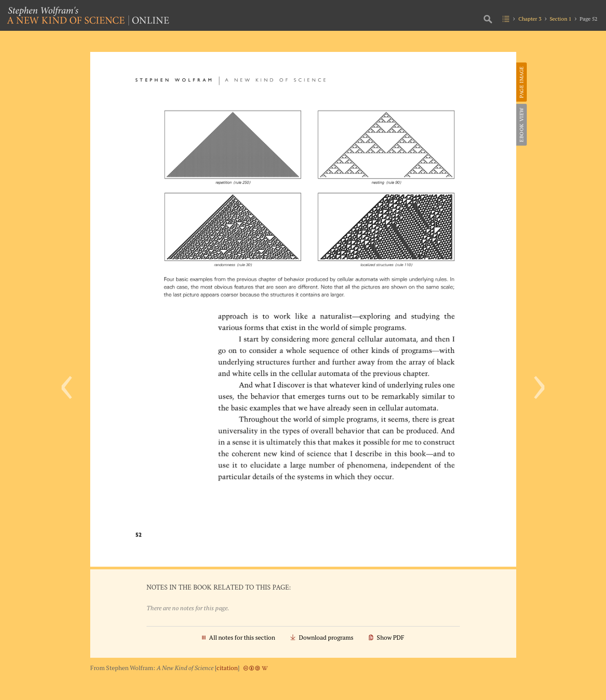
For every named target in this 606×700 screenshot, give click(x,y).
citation (227, 668)
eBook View (521, 125)
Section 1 (560, 19)
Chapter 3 (530, 19)
